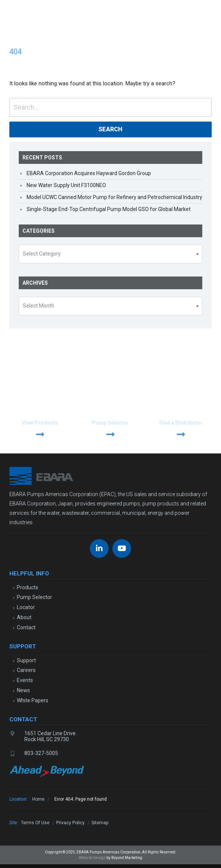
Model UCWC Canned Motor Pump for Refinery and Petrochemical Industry (114, 197)
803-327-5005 (41, 753)
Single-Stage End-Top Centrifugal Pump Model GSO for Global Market (109, 209)
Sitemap (100, 823)
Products (28, 587)
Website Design (92, 858)
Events (25, 680)
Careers (26, 670)
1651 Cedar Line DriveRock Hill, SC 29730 (50, 736)
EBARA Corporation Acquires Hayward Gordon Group (89, 173)
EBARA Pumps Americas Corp (17, 11)
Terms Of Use (35, 823)
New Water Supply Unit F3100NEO (66, 185)
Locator (26, 607)
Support (26, 660)
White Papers (33, 700)
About (24, 617)
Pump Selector (34, 597)
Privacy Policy (70, 823)
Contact (26, 627)
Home (38, 799)
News (23, 690)
